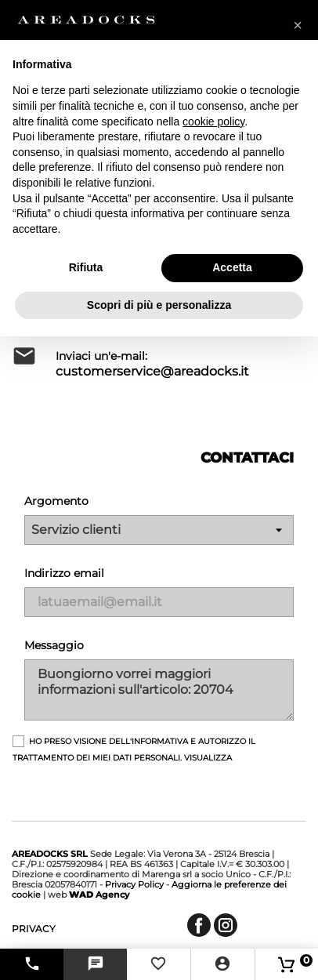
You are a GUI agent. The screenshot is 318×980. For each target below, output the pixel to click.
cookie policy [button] (213, 122)
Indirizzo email (64, 573)
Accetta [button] (232, 267)
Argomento (56, 501)
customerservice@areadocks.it (152, 371)
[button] (298, 25)
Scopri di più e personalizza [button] (159, 305)
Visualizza (208, 758)
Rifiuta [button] (86, 267)
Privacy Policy (134, 884)
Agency (99, 895)
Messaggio (54, 645)
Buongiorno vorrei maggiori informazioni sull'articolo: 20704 (159, 690)
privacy (34, 929)
